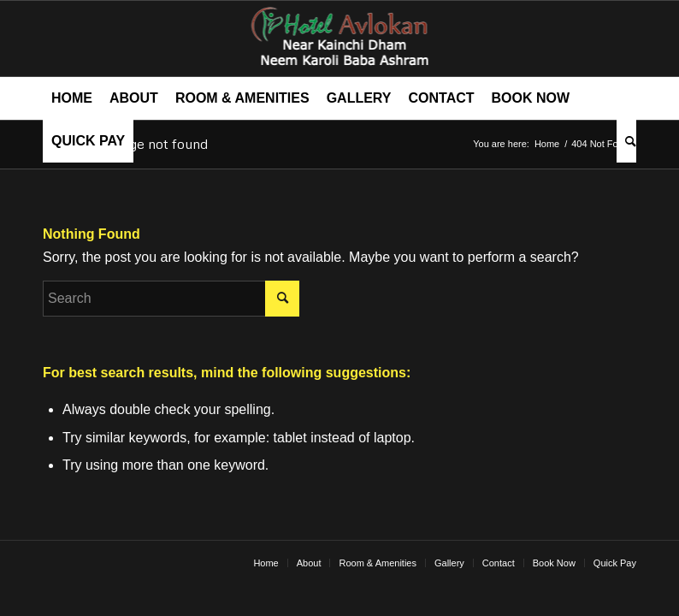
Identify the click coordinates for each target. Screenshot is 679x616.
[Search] (626, 141)
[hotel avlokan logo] (340, 38)
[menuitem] (72, 98)
